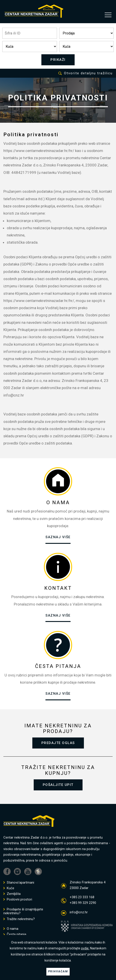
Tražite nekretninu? (19, 919)
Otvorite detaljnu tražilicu (85, 73)
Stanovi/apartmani (19, 883)
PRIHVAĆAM (58, 971)
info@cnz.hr (79, 912)
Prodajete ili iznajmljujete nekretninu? (23, 911)
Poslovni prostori (18, 899)
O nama (11, 929)
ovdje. (85, 948)
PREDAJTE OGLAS (58, 743)
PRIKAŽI (58, 60)
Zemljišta (12, 894)
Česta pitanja (15, 934)
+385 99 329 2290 (83, 903)
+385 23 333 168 (82, 897)
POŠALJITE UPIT (58, 785)
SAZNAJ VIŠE (58, 537)
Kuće (9, 888)
